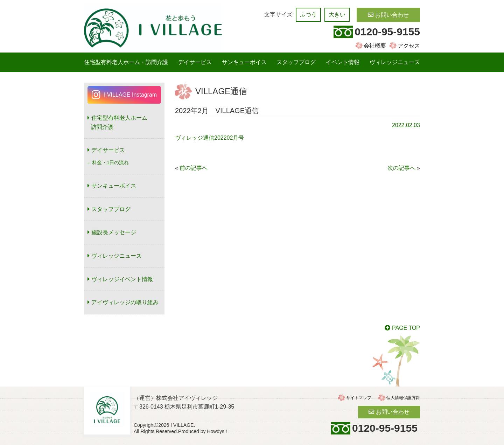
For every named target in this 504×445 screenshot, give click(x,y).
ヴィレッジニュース (395, 62)
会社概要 (375, 46)
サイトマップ (359, 398)
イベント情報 (343, 62)
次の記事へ (401, 168)
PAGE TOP (406, 328)
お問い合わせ (392, 15)
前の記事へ (194, 168)
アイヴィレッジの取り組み (125, 302)
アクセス (409, 46)
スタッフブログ (296, 62)
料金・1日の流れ (111, 162)
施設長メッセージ (114, 232)
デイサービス (195, 62)
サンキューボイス (244, 62)
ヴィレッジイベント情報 (122, 279)
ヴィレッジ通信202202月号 (209, 138)
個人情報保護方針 (403, 398)
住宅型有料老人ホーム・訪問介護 (126, 62)
